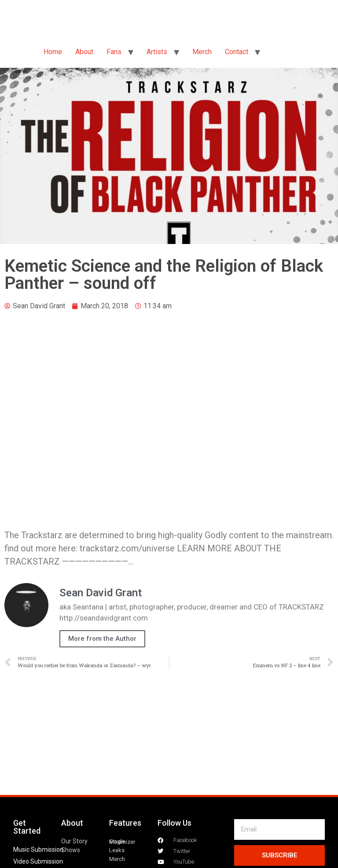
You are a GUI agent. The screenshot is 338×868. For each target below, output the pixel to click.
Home (53, 52)
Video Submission (38, 861)
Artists (157, 52)
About (84, 52)
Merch (202, 52)
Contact (237, 52)
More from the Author (102, 639)
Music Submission (38, 850)
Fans (114, 52)
